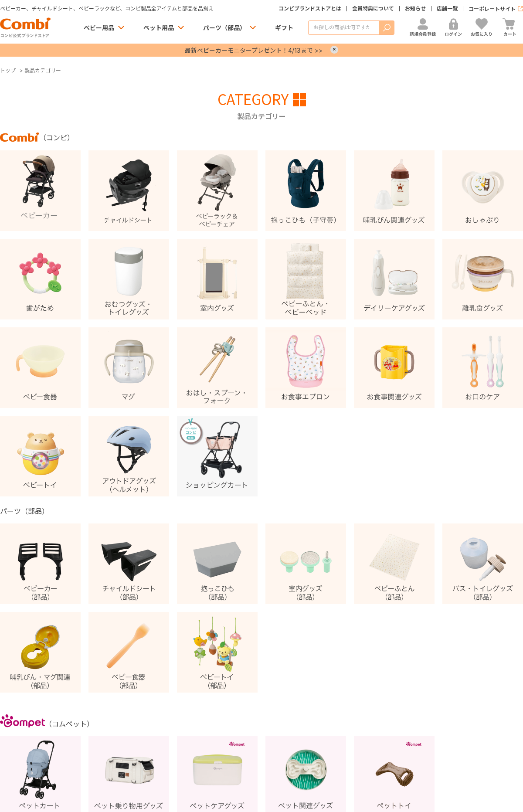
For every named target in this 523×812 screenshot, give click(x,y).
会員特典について (373, 9)
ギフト (284, 28)
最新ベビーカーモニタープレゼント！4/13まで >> (254, 50)
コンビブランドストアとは (310, 9)
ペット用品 (159, 28)
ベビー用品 (99, 28)
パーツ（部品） (224, 28)
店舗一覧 (447, 9)
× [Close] (334, 50)
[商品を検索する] (344, 28)
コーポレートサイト (492, 9)
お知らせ (415, 9)
